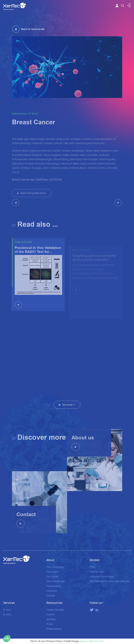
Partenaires (54, 583)
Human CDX (97, 568)
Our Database (56, 578)
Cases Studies (55, 606)
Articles (51, 616)
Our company (55, 563)
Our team (53, 573)
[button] (7, 639)
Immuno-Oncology (102, 573)
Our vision (53, 568)
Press (50, 621)
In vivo (7, 606)
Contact (52, 587)
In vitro (7, 611)
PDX (92, 563)
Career (51, 592)
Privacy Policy (54, 638)
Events (51, 611)
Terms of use (38, 638)
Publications (54, 625)
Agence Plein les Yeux (92, 638)
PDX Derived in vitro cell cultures (110, 578)
